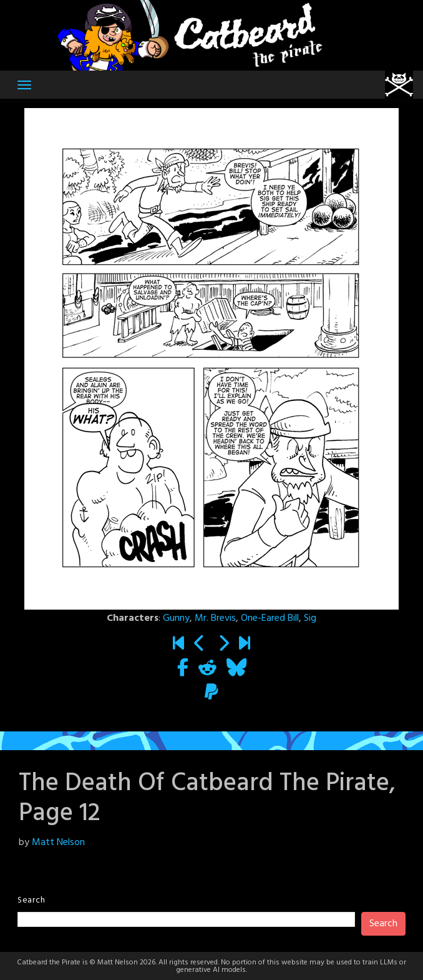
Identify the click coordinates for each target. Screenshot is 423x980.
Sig (310, 618)
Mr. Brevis (215, 618)
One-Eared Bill (270, 618)
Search (31, 900)
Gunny (176, 618)
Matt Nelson (58, 843)
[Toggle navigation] (24, 85)
